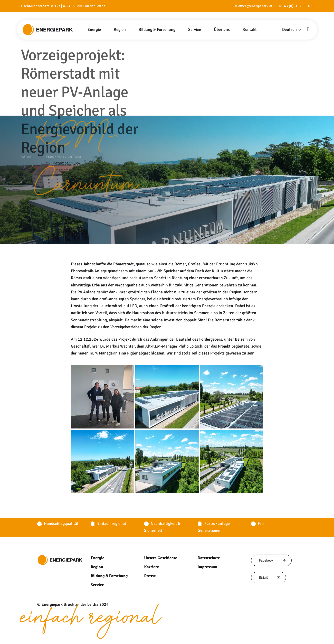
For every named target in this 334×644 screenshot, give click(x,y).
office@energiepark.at (255, 6)
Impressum (207, 567)
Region (97, 567)
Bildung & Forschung (109, 576)
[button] (292, 30)
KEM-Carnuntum (86, 164)
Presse (150, 576)
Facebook (273, 560)
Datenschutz (209, 558)
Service (97, 585)
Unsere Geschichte (161, 558)
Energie (97, 558)
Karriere (151, 567)
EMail (270, 578)
